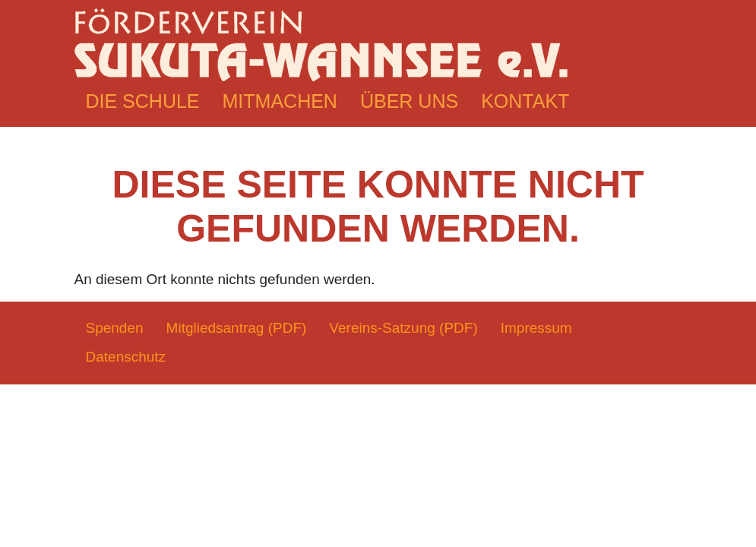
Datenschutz (126, 357)
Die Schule (143, 101)
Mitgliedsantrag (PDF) (237, 328)
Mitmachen (280, 101)
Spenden (115, 328)
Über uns (409, 101)
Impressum (536, 328)
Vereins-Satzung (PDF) (403, 328)
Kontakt (525, 101)
